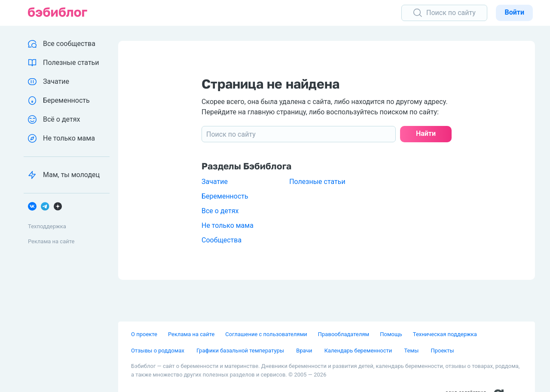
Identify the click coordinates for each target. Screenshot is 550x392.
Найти (426, 133)
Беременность (225, 196)
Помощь (391, 334)
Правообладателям (344, 334)
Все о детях (220, 211)
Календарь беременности (359, 351)
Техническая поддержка (445, 334)
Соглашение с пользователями (266, 334)
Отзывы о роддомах (158, 351)
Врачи (305, 351)
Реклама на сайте (51, 241)
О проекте (144, 334)
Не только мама (228, 225)
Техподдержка (47, 226)
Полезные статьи (317, 182)
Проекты (442, 351)
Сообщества (222, 240)
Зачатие (215, 182)
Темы (412, 351)
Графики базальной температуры (241, 351)
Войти (514, 12)
